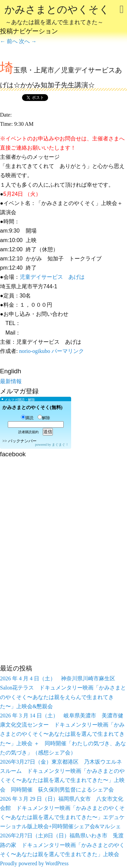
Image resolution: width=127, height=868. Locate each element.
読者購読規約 (28, 432)
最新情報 (11, 381)
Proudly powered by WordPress (34, 863)
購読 (27, 418)
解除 (44, 418)
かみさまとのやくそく (57, 16)
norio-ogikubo (35, 351)
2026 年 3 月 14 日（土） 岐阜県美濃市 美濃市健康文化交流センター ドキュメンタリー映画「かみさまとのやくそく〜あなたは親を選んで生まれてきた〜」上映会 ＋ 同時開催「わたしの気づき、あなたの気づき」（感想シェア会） (63, 734)
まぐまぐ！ (60, 445)
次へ (28, 41)
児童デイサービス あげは (52, 277)
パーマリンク (68, 351)
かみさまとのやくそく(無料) (32, 407)
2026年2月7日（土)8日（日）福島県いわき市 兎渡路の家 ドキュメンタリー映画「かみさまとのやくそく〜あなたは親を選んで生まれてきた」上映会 (62, 845)
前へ (9, 41)
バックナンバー (22, 441)
